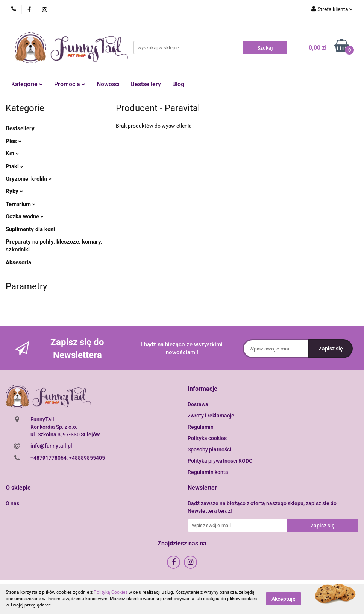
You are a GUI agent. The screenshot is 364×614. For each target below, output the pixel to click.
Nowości (108, 84)
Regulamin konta (208, 472)
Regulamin (201, 427)
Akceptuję (284, 599)
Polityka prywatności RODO (220, 461)
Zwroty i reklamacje (211, 416)
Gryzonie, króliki (29, 179)
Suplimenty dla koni (30, 229)
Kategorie (27, 84)
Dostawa (198, 404)
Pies (14, 141)
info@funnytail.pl (51, 446)
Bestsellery (146, 84)
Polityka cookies (207, 438)
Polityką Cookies (111, 592)
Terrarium (20, 204)
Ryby (14, 191)
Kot (12, 154)
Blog (178, 84)
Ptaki (14, 166)
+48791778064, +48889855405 (68, 458)
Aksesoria (18, 262)
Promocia (70, 84)
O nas (12, 503)
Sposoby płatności (209, 449)
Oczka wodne (25, 216)
